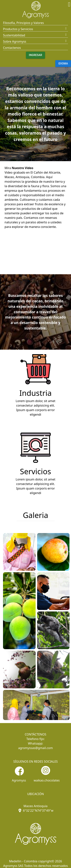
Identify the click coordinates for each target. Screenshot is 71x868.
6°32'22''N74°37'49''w (35, 811)
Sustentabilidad (14, 35)
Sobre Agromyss (15, 41)
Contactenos (12, 48)
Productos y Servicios (18, 29)
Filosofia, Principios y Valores (23, 23)
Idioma (63, 64)
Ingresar (36, 55)
